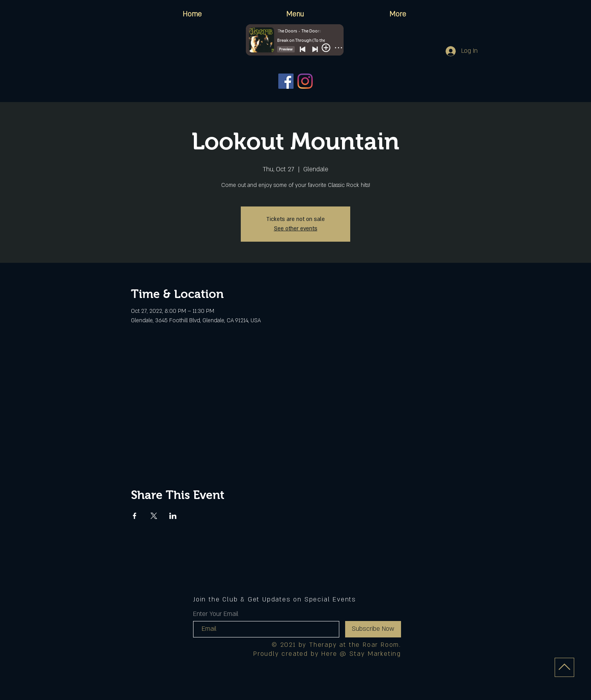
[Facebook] (286, 81)
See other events (296, 229)
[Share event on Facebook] (135, 516)
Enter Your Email (216, 614)
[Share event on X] (154, 516)
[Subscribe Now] (373, 629)
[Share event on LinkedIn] (173, 516)
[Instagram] (305, 81)
